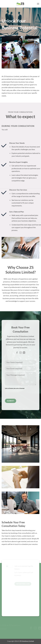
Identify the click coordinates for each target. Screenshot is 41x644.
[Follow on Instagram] (20, 353)
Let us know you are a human (20, 393)
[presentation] (22, 394)
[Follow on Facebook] (17, 353)
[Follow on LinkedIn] (24, 353)
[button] (38, 4)
